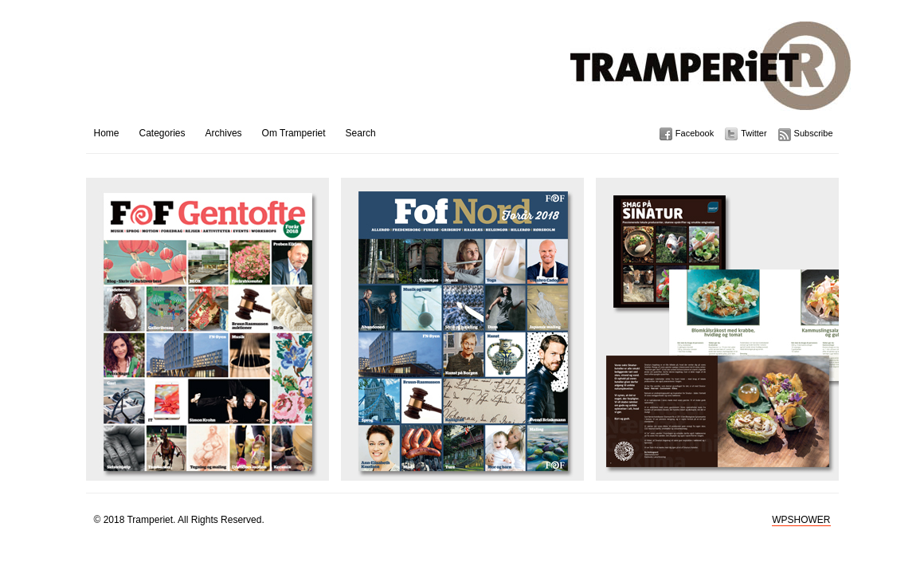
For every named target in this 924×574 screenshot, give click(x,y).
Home (107, 133)
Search (361, 133)
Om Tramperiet (294, 133)
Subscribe (814, 133)
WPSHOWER (801, 520)
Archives (224, 133)
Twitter (754, 133)
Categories (162, 133)
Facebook (695, 133)
